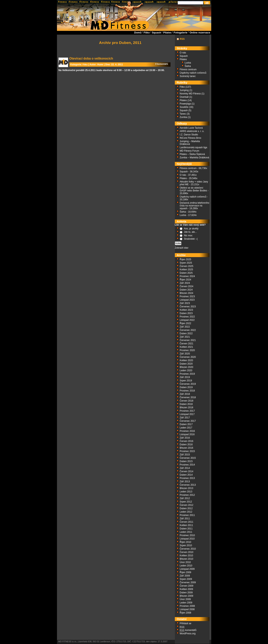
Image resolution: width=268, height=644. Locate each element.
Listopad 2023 (187, 300)
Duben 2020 (186, 364)
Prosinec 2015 (187, 451)
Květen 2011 (186, 525)
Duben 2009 (186, 593)
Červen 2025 (187, 266)
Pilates (167, 33)
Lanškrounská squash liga (194, 147)
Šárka (188, 66)
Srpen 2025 (186, 263)
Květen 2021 (186, 347)
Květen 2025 (186, 270)
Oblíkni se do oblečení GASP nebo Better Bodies (194, 189)
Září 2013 (185, 482)
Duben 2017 (186, 424)
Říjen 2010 (186, 542)
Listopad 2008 (187, 609)
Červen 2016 (187, 441)
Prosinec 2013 (187, 478)
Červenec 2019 (188, 384)
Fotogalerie (181, 33)
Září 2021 (185, 337)
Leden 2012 (186, 512)
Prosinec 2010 (187, 535)
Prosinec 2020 (187, 350)
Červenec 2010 (188, 549)
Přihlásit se (186, 623)
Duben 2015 (186, 461)
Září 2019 (185, 377)
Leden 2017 (186, 428)
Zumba (183, 117)
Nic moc (188, 236)
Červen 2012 (187, 505)
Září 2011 (185, 519)
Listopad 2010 (187, 539)
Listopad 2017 (187, 414)
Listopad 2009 (187, 569)
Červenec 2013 (188, 485)
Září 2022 (185, 327)
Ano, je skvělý (191, 229)
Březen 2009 (187, 596)
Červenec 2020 (188, 357)
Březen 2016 (187, 448)
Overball (184, 97)
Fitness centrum (188, 69)
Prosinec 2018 (187, 391)
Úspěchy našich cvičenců (193, 73)
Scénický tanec (188, 76)
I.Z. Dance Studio (189, 135)
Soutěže (184, 107)
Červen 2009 (187, 586)
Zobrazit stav (182, 248)
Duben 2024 (186, 290)
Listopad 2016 (187, 434)
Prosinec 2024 (187, 276)
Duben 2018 (186, 404)
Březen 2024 (187, 293)
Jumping (184, 90)
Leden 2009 (186, 603)
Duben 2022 (186, 333)
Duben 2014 (186, 475)
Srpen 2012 (186, 502)
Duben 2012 (186, 508)
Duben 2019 (186, 387)
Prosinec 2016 (187, 431)
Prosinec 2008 (187, 606)
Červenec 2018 (188, 397)
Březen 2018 (187, 407)
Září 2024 (185, 283)
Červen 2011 (187, 522)
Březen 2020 (187, 367)
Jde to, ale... (190, 232)
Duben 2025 (186, 273)
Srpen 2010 (186, 545)
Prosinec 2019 (187, 374)
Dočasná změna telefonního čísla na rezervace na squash (195, 206)
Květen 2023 (186, 310)
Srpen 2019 (186, 381)
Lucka (188, 63)
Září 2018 (185, 394)
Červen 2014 (187, 471)
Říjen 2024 (186, 280)
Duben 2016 (186, 445)
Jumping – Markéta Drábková (190, 143)
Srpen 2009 (186, 579)
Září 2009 (185, 576)
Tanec (183, 114)
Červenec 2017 (188, 421)
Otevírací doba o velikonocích (91, 58)
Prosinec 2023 (187, 296)
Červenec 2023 (188, 307)
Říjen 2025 (186, 259)
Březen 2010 (187, 559)
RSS (182, 39)
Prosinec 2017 (187, 411)
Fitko (147, 33)
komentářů (188, 630)
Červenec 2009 (188, 582)
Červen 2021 (187, 344)
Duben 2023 (186, 313)
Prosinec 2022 (187, 317)
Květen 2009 (186, 589)
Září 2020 (185, 354)
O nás (183, 53)
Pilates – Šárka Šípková (192, 154)
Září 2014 (185, 468)
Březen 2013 (187, 488)
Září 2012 (185, 498)
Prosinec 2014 (187, 465)
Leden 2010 (186, 566)
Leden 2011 (186, 532)
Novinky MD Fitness (190, 94)
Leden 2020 (186, 370)
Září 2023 (185, 303)
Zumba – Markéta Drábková (195, 158)
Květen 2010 (186, 556)
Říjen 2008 (186, 613)
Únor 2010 (185, 562)
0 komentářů (162, 64)
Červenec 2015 (188, 458)
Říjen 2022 (186, 323)
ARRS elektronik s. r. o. (192, 131)
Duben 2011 (186, 529)
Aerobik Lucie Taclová (191, 128)
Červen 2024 (187, 286)
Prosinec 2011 (187, 515)
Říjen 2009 (186, 572)
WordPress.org (188, 634)
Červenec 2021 (188, 340)
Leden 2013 (186, 492)
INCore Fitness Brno (191, 138)
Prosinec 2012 (187, 495)
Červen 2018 (187, 401)
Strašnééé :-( (191, 239)
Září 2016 (185, 438)
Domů (138, 33)
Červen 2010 (187, 552)
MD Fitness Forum (190, 151)
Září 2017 (185, 418)
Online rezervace (200, 33)
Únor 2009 (185, 599)
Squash (157, 33)
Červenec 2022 (188, 330)
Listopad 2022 (187, 320)
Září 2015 (185, 455)
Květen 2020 (186, 360)
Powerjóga (185, 104)
